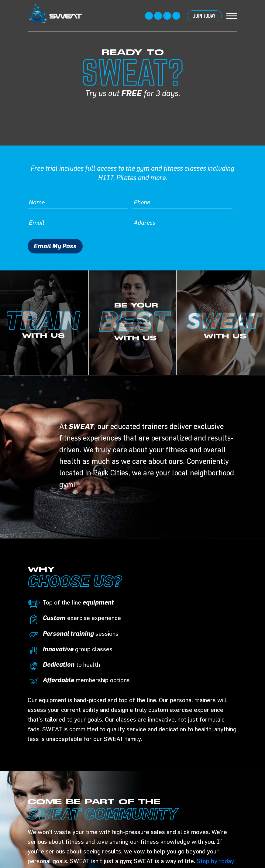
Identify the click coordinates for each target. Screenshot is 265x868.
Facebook (149, 16)
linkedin (176, 16)
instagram (167, 16)
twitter (158, 16)
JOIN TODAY (204, 16)
